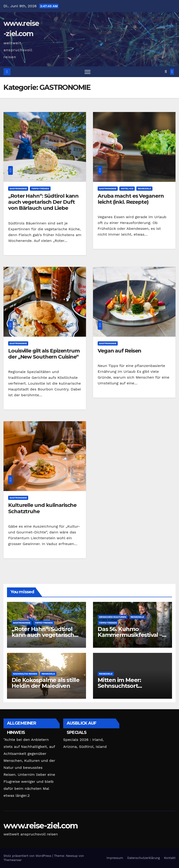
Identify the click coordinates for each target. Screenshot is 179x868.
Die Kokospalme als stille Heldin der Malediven (46, 683)
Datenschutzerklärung (144, 858)
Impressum (115, 858)
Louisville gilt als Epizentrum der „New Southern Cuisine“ (44, 354)
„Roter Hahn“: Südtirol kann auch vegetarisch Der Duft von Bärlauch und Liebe (43, 202)
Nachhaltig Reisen (25, 674)
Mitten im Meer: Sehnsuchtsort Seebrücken (119, 686)
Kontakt (170, 858)
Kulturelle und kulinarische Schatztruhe (42, 508)
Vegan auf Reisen (119, 351)
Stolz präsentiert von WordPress (28, 856)
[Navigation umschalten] (88, 72)
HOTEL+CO (127, 188)
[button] (166, 72)
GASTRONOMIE (18, 188)
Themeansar (13, 860)
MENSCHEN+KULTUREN (113, 617)
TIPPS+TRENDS (40, 188)
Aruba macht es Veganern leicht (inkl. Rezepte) (131, 199)
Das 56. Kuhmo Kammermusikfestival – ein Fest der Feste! (130, 635)
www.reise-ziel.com (41, 826)
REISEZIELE (144, 188)
